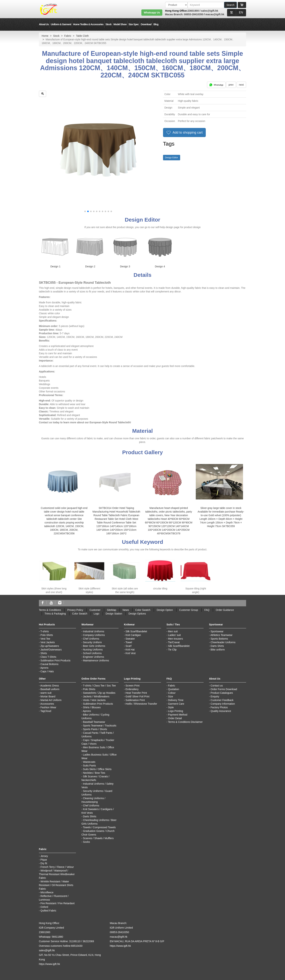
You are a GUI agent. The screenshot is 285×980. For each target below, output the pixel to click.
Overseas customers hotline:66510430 (61, 946)
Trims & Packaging (55, 614)
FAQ (207, 610)
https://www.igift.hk (49, 964)
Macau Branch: (174, 14)
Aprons (44, 668)
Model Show (120, 24)
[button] (85, 211)
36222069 (88, 941)
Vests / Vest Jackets (94, 700)
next (241, 85)
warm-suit (46, 693)
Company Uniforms (94, 635)
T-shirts (45, 631)
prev (231, 85)
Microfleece (47, 892)
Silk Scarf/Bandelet (136, 631)
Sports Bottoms (219, 639)
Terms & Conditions (50, 610)
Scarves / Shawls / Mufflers (98, 838)
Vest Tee (45, 639)
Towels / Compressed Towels (99, 827)
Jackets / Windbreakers (96, 696)
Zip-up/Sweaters (50, 646)
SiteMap (112, 610)
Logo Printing (176, 711)
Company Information (223, 704)
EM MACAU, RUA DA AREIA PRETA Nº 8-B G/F (137, 941)
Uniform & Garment (61, 24)
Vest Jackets (48, 642)
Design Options (137, 614)
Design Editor (172, 158)
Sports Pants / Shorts (95, 729)
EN (241, 12)
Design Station (114, 614)
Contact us (217, 686)
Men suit (173, 631)
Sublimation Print (135, 700)
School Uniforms (92, 653)
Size (171, 696)
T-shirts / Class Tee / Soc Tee (99, 686)
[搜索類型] (176, 5)
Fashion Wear (48, 707)
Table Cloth (82, 36)
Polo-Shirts (47, 635)
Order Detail (175, 718)
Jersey (44, 856)
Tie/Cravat (174, 642)
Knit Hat (130, 650)
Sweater (130, 639)
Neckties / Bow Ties (94, 773)
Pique (44, 860)
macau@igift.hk (215, 14)
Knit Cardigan (133, 635)
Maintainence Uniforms (96, 660)
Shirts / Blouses (92, 707)
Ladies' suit (174, 635)
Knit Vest (131, 653)
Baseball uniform (50, 689)
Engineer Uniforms (94, 657)
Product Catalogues (222, 693)
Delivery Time (176, 700)
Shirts (44, 653)
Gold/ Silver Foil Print (138, 696)
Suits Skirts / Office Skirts (97, 769)
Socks (87, 842)
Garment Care (176, 704)
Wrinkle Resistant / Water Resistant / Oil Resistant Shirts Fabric (56, 885)
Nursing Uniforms (93, 650)
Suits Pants (90, 766)
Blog (156, 24)
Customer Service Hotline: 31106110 (60, 941)
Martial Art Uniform (51, 700)
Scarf (129, 646)
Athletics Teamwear (221, 635)
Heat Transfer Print (136, 693)
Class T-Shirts (48, 657)
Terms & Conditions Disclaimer (185, 722)
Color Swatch (143, 610)
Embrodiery (132, 689)
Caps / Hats (47, 671)
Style (171, 707)
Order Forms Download (224, 689)
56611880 (57, 937)
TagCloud (46, 711)
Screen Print (133, 686)
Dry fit (44, 863)
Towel (129, 642)
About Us (44, 24)
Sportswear (217, 631)
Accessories (47, 704)
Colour (172, 693)
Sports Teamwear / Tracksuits (100, 726)
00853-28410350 (193, 14)
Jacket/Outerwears (51, 650)
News (126, 610)
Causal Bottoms (50, 664)
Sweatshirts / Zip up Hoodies (99, 693)
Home (45, 36)
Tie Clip (172, 650)
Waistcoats (89, 762)
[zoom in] (43, 94)
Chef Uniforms (91, 639)
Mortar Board (48, 696)
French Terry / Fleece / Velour (57, 867)
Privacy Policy (75, 610)
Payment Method (178, 715)
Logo (96, 614)
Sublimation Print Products (56, 660)
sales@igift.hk (210, 11)
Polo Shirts (89, 689)
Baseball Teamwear (94, 722)
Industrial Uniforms (94, 631)
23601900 (193, 11)
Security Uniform (92, 642)
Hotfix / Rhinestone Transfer (141, 704)
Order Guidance (225, 610)
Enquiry (215, 696)
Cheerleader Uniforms (223, 642)
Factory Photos (219, 707)
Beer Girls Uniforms (94, 646)
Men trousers (176, 639)
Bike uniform (218, 650)
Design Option (165, 610)
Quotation (174, 689)
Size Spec (134, 24)
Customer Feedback (222, 700)
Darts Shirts (217, 646)
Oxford (44, 907)
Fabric (68, 36)
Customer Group (189, 610)
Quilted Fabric (48, 911)
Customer (95, 610)
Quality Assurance (221, 711)
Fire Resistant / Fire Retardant (58, 903)
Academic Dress (50, 686)
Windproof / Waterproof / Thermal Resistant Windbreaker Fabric (57, 874)
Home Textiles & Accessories (88, 24)
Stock (108, 24)
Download (146, 24)
